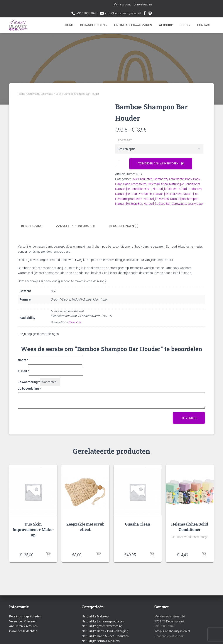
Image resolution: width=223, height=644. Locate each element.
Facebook (145, 14)
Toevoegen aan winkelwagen (158, 164)
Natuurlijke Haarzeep (167, 194)
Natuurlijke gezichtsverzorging (102, 626)
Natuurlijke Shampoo (184, 199)
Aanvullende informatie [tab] (76, 226)
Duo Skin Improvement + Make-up (33, 529)
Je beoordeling (29, 389)
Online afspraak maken (133, 25)
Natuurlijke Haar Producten (134, 194)
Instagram (150, 14)
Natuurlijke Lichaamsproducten (103, 621)
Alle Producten (143, 179)
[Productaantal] (121, 163)
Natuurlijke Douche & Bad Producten (177, 189)
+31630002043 (87, 13)
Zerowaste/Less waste (40, 94)
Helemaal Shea (158, 184)
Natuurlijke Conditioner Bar (133, 189)
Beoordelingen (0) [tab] (124, 226)
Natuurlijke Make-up (95, 616)
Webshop (166, 25)
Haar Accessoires (135, 184)
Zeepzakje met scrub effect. (85, 527)
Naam (23, 360)
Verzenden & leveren (23, 621)
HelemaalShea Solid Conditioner (190, 527)
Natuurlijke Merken (156, 199)
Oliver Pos (75, 322)
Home (69, 25)
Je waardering (29, 382)
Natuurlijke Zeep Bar (129, 204)
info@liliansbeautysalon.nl (123, 13)
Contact (204, 25)
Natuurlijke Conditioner (185, 184)
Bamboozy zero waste (169, 179)
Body (58, 94)
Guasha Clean (138, 524)
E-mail (23, 371)
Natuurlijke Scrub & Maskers (101, 641)
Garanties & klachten (23, 631)
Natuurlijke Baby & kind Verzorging (105, 631)
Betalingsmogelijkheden (25, 616)
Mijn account (122, 4)
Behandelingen (94, 25)
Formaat (125, 140)
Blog (185, 25)
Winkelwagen (143, 4)
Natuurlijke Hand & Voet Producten (105, 636)
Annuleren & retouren (23, 626)
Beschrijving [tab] (32, 226)
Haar (118, 184)
